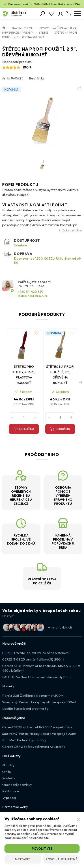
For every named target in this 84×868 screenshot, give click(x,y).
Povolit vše (42, 849)
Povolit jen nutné (61, 859)
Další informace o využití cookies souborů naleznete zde (39, 836)
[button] (81, 382)
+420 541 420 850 (31, 292)
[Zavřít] (78, 819)
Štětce (44, 33)
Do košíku (27, 429)
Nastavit (23, 859)
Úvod (4, 28)
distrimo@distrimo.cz (33, 296)
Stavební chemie (22, 28)
